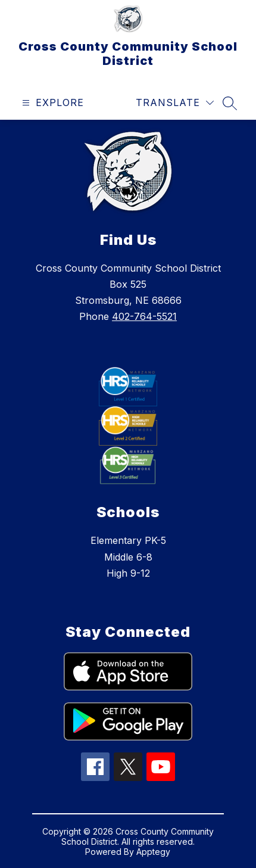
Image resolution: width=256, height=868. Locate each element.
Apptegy (153, 852)
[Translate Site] (175, 103)
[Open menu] (51, 103)
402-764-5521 (144, 316)
